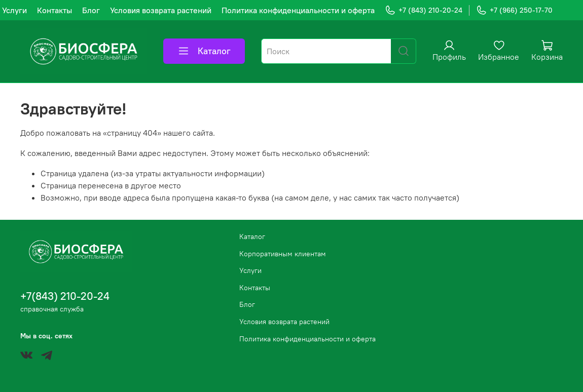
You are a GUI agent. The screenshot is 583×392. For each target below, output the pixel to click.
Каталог (204, 51)
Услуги (14, 10)
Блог (91, 10)
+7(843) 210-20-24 (65, 296)
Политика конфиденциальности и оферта (298, 10)
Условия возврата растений (161, 10)
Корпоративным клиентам (283, 254)
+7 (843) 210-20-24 (424, 10)
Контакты (54, 10)
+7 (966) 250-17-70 (514, 10)
